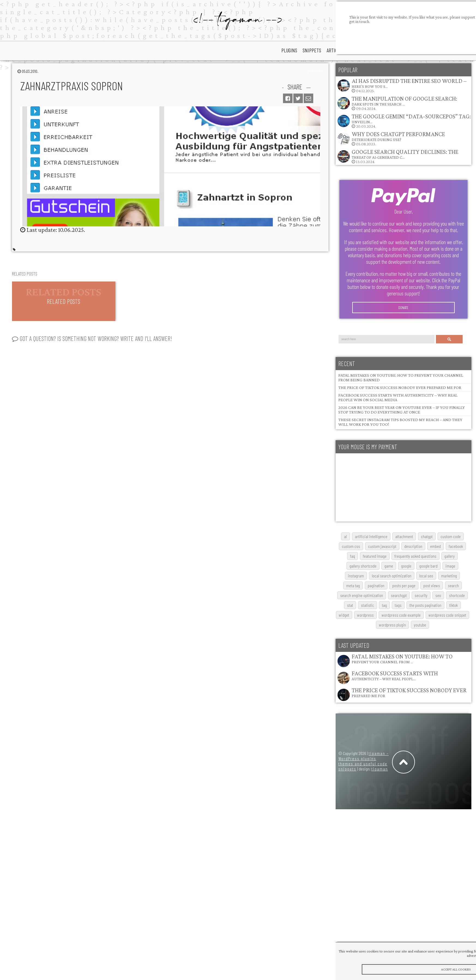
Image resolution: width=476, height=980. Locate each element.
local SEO (426, 576)
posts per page (404, 585)
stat (350, 605)
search (453, 585)
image (450, 566)
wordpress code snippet (447, 615)
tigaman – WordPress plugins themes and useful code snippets (364, 761)
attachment (404, 536)
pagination (376, 585)
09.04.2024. (397, 103)
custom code (451, 536)
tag (384, 605)
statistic (367, 605)
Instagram (356, 576)
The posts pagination (425, 605)
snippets (312, 50)
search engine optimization (362, 595)
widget (344, 615)
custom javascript (382, 546)
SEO (438, 595)
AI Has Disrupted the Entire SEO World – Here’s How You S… (409, 83)
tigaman (380, 769)
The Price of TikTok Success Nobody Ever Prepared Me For (400, 387)
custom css (351, 546)
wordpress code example (401, 615)
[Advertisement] (375, 487)
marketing (449, 576)
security (421, 595)
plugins (289, 50)
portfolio (315, 71)
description (413, 546)
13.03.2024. (398, 156)
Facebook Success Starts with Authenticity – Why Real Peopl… (395, 675)
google (406, 566)
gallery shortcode (363, 566)
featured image (375, 556)
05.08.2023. (391, 138)
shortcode (457, 595)
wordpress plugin (392, 625)
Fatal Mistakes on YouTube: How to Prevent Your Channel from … (402, 659)
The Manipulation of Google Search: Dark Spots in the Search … (404, 101)
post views (432, 585)
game (389, 566)
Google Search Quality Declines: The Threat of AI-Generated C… (405, 154)
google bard (428, 566)
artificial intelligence (371, 536)
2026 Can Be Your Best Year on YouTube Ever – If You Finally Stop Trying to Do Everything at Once (402, 410)
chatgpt (427, 536)
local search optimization (392, 576)
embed (436, 546)
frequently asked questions (415, 556)
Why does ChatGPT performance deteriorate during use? (398, 136)
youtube (420, 625)
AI (346, 536)
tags (398, 605)
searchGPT (399, 595)
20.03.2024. (404, 121)
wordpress (365, 615)
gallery (450, 556)
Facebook (456, 546)
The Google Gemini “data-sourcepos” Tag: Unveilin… (411, 119)
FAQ (353, 556)
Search (449, 339)
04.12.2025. (402, 85)
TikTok (454, 605)
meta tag (353, 585)
